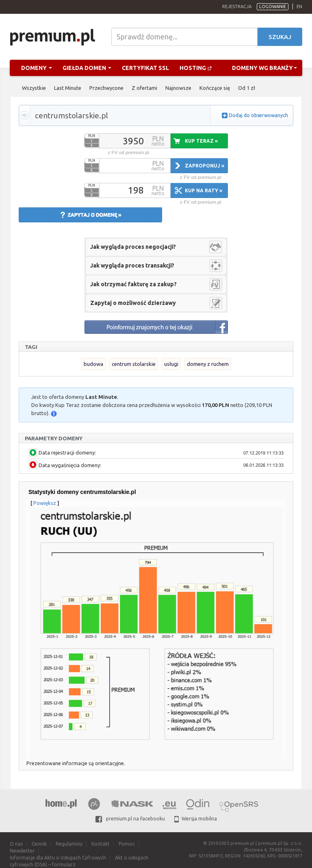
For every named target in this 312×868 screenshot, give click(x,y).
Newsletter (22, 851)
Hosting (196, 68)
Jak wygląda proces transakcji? (132, 265)
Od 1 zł (247, 88)
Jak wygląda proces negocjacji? (133, 247)
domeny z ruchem (208, 364)
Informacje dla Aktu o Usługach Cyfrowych (58, 858)
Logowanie (273, 7)
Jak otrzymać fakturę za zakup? (133, 284)
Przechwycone (106, 88)
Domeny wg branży (264, 68)
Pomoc (127, 844)
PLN (92, 136)
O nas (16, 844)
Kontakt (101, 844)
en (299, 7)
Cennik (39, 844)
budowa (93, 364)
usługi (171, 364)
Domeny (37, 68)
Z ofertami (144, 88)
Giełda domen (87, 68)
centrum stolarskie (134, 364)
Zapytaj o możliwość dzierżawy (133, 303)
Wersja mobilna (196, 819)
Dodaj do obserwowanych (258, 115)
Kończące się (215, 88)
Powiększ (45, 503)
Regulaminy (69, 844)
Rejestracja (237, 7)
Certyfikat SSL (145, 68)
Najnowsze (178, 88)
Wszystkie (34, 88)
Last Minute (68, 88)
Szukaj (280, 37)
